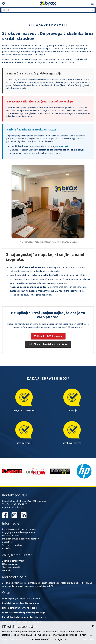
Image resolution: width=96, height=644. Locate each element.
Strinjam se (60, 639)
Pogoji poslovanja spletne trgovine (20, 529)
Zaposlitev (8, 542)
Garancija (7, 570)
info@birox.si (18, 507)
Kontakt (6, 548)
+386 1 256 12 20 (19, 504)
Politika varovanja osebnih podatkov (20, 539)
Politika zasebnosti (12, 536)
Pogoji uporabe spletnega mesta (19, 532)
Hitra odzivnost (10, 564)
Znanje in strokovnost (13, 561)
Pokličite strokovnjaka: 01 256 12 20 (48, 344)
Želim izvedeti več (39, 639)
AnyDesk (64, 146)
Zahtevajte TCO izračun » (48, 336)
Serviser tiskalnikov (12, 545)
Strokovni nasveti (11, 567)
